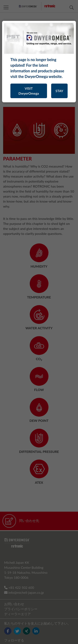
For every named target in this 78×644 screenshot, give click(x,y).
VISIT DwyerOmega (29, 91)
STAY (59, 91)
